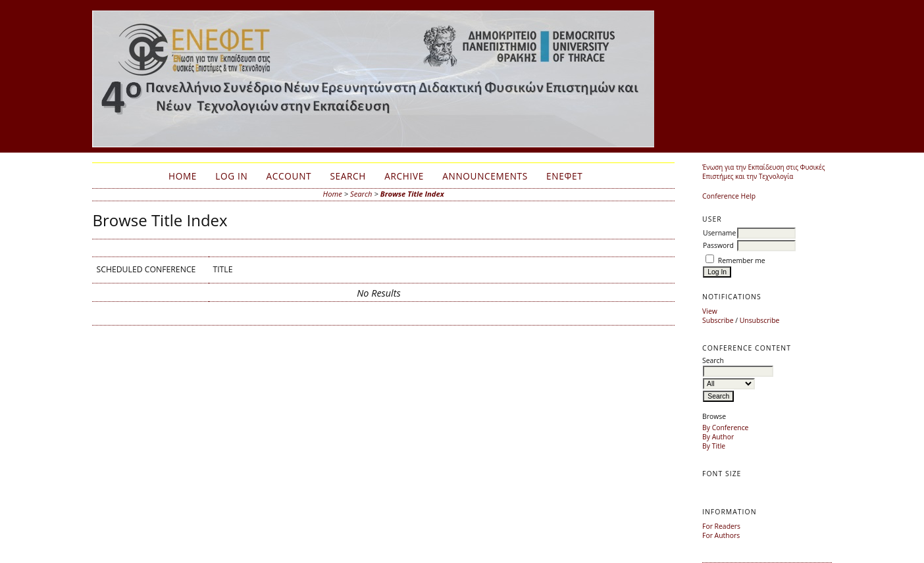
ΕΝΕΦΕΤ (564, 176)
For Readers (721, 526)
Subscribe (718, 320)
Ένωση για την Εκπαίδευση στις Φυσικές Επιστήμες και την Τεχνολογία (763, 172)
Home (183, 176)
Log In (231, 176)
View (710, 311)
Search (348, 176)
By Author (718, 437)
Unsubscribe (760, 320)
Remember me (742, 260)
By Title (714, 446)
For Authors (721, 535)
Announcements (485, 176)
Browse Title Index (412, 194)
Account (289, 176)
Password (718, 245)
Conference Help (729, 196)
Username (719, 233)
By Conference (725, 428)
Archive (404, 176)
